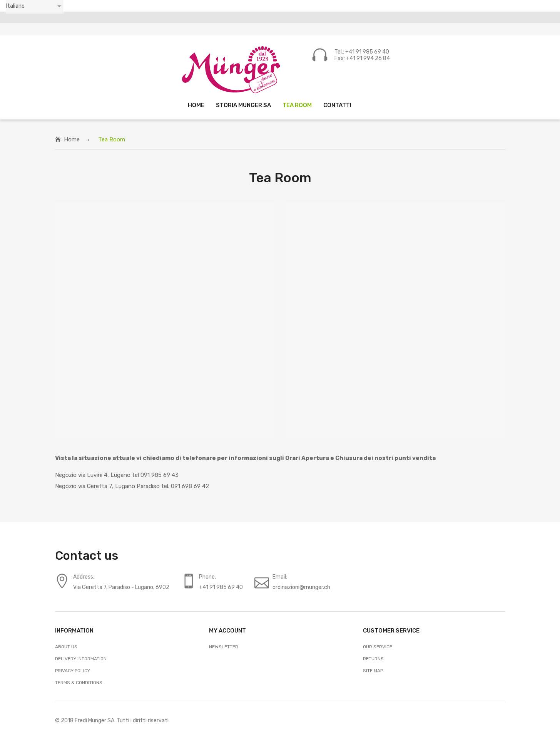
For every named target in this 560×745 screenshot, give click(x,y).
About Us (66, 647)
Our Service (378, 647)
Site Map (373, 671)
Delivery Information (81, 659)
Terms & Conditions (79, 683)
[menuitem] (196, 105)
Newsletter (224, 647)
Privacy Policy (73, 671)
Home (72, 139)
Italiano (15, 6)
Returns (373, 659)
